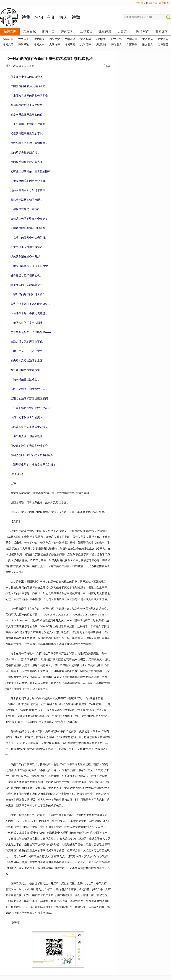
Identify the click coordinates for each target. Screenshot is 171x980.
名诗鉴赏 (163, 44)
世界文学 (162, 31)
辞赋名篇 (8, 39)
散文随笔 (116, 39)
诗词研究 (70, 44)
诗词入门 (8, 44)
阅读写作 (143, 31)
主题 (51, 17)
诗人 (64, 17)
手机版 (107, 66)
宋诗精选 (147, 39)
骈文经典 (163, 39)
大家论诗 (55, 44)
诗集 (26, 17)
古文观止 (24, 39)
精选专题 (152, 3)
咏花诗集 (105, 31)
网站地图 (164, 3)
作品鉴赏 (55, 39)
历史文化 (124, 31)
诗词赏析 (67, 31)
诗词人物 (39, 44)
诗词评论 (24, 44)
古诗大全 (48, 31)
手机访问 (141, 3)
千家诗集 (132, 44)
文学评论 (70, 39)
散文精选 (39, 39)
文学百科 (132, 39)
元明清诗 (85, 44)
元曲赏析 (101, 39)
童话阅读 (85, 39)
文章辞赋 (29, 31)
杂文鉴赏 (147, 44)
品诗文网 (10, 31)
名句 (39, 17)
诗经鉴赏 (116, 44)
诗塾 (76, 17)
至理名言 (86, 31)
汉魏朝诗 (101, 44)
